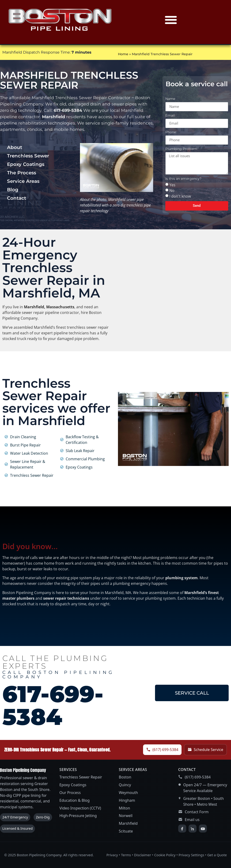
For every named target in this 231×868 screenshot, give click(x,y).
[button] (171, 20)
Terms (126, 855)
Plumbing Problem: (182, 149)
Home (123, 54)
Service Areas (23, 181)
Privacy (112, 855)
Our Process (70, 793)
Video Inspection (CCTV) (80, 808)
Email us (192, 820)
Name (170, 99)
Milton (125, 808)
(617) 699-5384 (198, 777)
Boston (125, 777)
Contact (17, 198)
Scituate (126, 831)
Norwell (126, 816)
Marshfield (128, 823)
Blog (13, 190)
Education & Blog (74, 800)
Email (170, 116)
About (15, 147)
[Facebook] (182, 829)
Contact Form (197, 812)
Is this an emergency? (183, 179)
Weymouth (129, 793)
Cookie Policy (165, 855)
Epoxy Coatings (26, 164)
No (172, 190)
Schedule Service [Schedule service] (205, 750)
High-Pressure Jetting (78, 816)
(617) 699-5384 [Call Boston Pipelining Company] (162, 750)
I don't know (180, 196)
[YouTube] (203, 829)
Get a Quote (217, 855)
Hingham (127, 800)
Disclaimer (143, 855)
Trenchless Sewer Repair (81, 777)
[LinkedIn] (193, 829)
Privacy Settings (191, 855)
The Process (22, 173)
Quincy (125, 785)
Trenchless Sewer (28, 156)
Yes (172, 185)
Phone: (171, 132)
